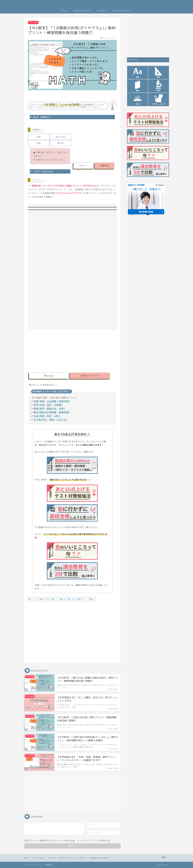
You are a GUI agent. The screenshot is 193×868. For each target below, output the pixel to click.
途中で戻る (61, 137)
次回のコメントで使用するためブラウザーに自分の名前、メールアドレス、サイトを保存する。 (68, 841)
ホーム (64, 11)
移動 (39, 137)
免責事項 (48, 865)
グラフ (56, 599)
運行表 (61, 143)
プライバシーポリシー (122, 11)
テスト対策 (34, 599)
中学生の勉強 (33, 23)
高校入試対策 (45, 599)
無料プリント (83, 599)
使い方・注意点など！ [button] (40, 117)
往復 (39, 143)
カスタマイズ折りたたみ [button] (41, 171)
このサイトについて (82, 11)
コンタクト (102, 11)
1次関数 (73, 599)
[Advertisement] (95, 142)
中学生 (64, 599)
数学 (93, 599)
